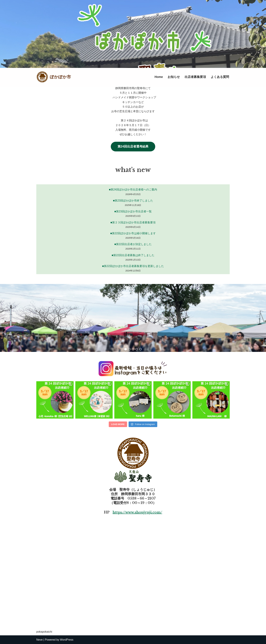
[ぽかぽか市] (54, 77)
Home (159, 77)
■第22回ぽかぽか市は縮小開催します (133, 233)
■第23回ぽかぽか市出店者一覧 (133, 211)
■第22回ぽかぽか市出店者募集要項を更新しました (133, 266)
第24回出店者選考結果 (133, 146)
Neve (39, 640)
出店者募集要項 (195, 77)
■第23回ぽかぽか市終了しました (133, 201)
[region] (133, 318)
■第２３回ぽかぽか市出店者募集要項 (133, 222)
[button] (126, 349)
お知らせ (174, 77)
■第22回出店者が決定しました (133, 244)
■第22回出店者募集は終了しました (133, 255)
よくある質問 (220, 77)
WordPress (67, 640)
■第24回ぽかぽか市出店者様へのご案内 (133, 190)
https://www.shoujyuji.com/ (137, 512)
